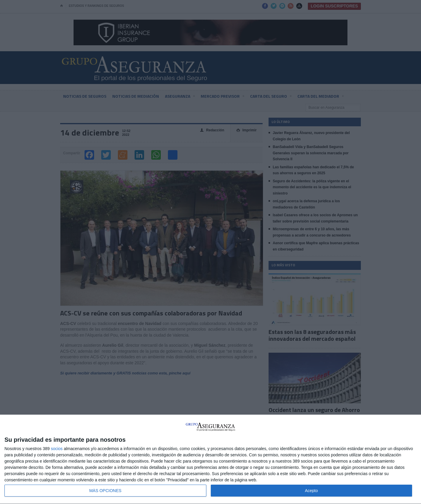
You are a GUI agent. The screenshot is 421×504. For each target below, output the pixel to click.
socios (57, 449)
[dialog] (210, 459)
